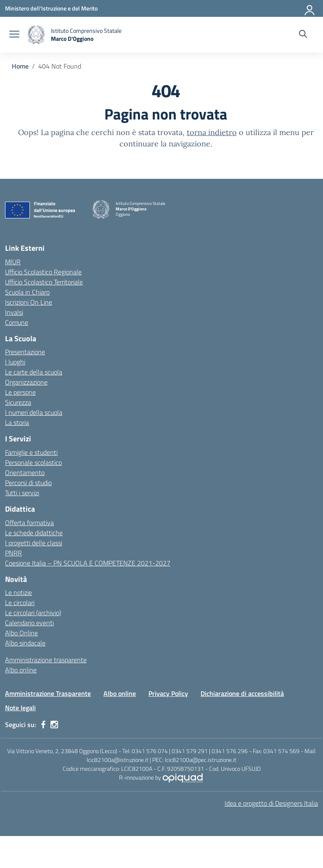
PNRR (13, 553)
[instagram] (54, 725)
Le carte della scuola (34, 372)
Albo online (21, 670)
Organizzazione (26, 382)
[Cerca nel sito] (303, 35)
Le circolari (20, 603)
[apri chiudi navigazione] (14, 35)
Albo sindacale (25, 643)
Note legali (20, 708)
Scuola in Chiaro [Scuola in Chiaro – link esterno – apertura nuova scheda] (27, 292)
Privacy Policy (168, 693)
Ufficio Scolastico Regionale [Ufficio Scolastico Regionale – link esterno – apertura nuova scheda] (43, 272)
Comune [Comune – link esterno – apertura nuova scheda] (17, 322)
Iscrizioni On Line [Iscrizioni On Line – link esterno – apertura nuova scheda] (29, 302)
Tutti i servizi (22, 493)
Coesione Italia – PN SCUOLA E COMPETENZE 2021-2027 (88, 563)
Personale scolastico (33, 462)
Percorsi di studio (28, 483)
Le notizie (19, 592)
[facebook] (43, 725)
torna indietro (212, 132)
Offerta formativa (29, 523)
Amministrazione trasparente (46, 660)
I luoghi (15, 362)
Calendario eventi (29, 623)
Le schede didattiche (34, 533)
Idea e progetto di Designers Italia (271, 803)
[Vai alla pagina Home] (20, 66)
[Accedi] (310, 8)
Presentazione (25, 352)
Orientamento (25, 472)
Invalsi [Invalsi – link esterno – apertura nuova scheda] (14, 312)
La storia (17, 422)
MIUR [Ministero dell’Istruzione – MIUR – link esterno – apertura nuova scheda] (13, 262)
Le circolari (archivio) (33, 613)
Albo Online (21, 633)
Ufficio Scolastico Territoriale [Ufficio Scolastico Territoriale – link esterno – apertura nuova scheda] (44, 282)
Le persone (20, 392)
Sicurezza (18, 402)
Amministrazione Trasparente (48, 693)
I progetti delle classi (34, 543)
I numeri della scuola (34, 412)
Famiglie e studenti (31, 452)
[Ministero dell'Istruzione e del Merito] (51, 8)
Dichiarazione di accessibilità (242, 693)
